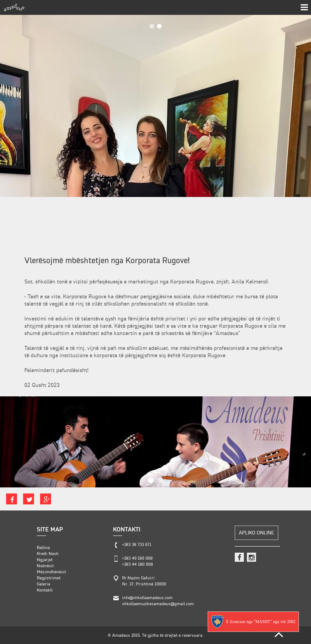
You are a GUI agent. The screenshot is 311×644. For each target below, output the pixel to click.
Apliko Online (256, 533)
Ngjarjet (45, 560)
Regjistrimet (49, 578)
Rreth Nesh (48, 554)
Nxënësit (45, 566)
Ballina (43, 547)
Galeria (43, 584)
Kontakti (45, 590)
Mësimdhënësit (51, 572)
